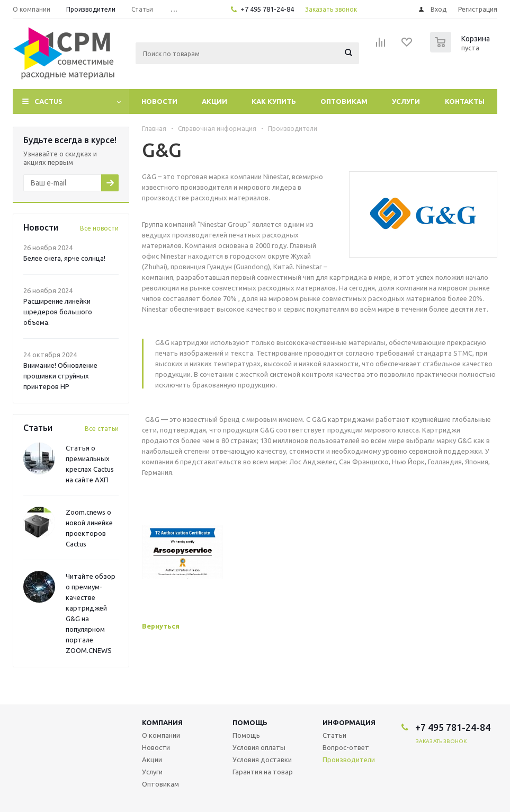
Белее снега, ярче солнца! (64, 258)
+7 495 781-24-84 (267, 9)
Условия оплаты (259, 747)
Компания (162, 722)
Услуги (406, 101)
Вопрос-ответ (346, 747)
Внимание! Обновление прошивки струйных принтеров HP (60, 376)
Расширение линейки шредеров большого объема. (58, 312)
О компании (161, 735)
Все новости (99, 228)
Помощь (250, 722)
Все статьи (102, 429)
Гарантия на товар (263, 772)
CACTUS (48, 101)
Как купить (274, 101)
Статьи (334, 735)
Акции (214, 101)
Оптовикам (344, 101)
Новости (159, 101)
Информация (349, 722)
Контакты (465, 101)
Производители (349, 760)
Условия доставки (262, 760)
